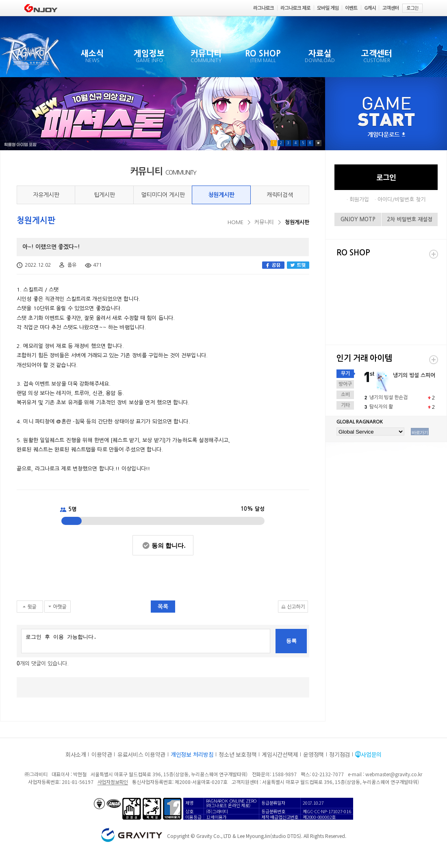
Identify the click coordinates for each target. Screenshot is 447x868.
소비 (345, 395)
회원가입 (359, 200)
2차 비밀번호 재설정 (410, 219)
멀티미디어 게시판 (163, 195)
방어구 (345, 384)
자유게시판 (46, 195)
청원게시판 (221, 195)
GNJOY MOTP (358, 219)
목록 (163, 607)
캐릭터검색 (280, 195)
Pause (318, 143)
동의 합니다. (168, 545)
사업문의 (371, 754)
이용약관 (102, 754)
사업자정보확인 (113, 782)
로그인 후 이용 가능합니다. (146, 641)
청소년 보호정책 (238, 754)
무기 (345, 374)
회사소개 (76, 754)
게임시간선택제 (280, 754)
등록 (291, 641)
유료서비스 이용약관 (141, 754)
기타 (345, 405)
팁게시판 (104, 195)
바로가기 (420, 432)
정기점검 (340, 754)
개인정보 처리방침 (192, 754)
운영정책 (314, 754)
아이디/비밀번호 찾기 (401, 200)
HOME (235, 222)
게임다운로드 (386, 135)
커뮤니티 (264, 222)
